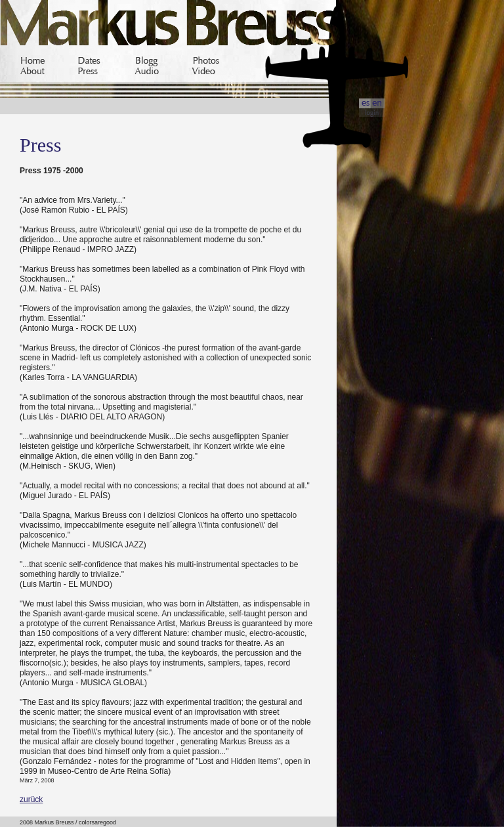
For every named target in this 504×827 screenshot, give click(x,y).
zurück (31, 799)
